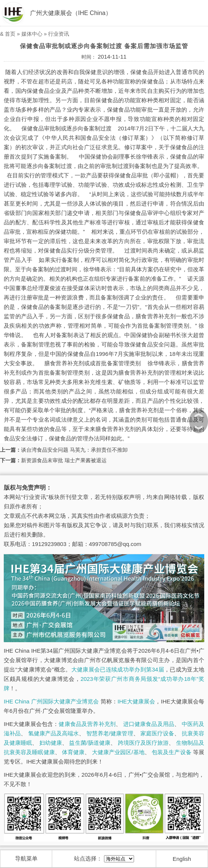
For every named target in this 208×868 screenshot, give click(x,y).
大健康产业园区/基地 (118, 752)
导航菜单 (26, 858)
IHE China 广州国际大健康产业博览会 (51, 701)
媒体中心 (32, 34)
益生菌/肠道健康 (90, 743)
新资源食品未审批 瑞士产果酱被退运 (64, 460)
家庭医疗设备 (158, 733)
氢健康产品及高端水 (54, 733)
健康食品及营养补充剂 (87, 724)
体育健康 (73, 752)
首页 (10, 34)
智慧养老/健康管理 (110, 733)
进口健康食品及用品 (149, 724)
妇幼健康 (51, 743)
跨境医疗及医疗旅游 (143, 743)
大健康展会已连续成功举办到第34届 (118, 669)
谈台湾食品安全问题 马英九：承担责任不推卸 (74, 450)
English (182, 859)
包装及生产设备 (172, 752)
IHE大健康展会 (136, 701)
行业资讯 (59, 34)
